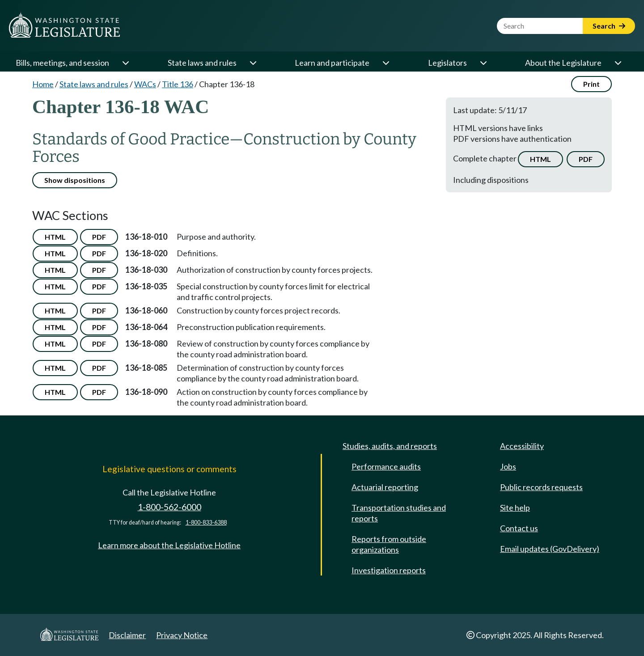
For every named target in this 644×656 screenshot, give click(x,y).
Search (609, 26)
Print (591, 84)
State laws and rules (202, 63)
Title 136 (178, 84)
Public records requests (541, 487)
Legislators (447, 63)
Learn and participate (332, 63)
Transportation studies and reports (399, 513)
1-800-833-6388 (206, 523)
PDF (586, 159)
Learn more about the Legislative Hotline (169, 545)
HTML (540, 159)
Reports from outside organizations (389, 544)
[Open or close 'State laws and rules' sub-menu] (253, 63)
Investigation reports (389, 570)
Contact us (519, 528)
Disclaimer (127, 635)
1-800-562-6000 (169, 507)
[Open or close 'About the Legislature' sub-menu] (618, 63)
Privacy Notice (182, 635)
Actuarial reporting (385, 487)
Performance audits (386, 466)
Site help (515, 508)
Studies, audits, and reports (390, 446)
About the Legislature (563, 63)
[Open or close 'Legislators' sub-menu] (483, 63)
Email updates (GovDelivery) (550, 549)
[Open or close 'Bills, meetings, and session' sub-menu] (125, 63)
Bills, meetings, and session (62, 63)
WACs (145, 84)
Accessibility (522, 446)
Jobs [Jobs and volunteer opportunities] (508, 466)
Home (43, 84)
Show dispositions (75, 180)
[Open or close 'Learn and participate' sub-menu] (386, 63)
